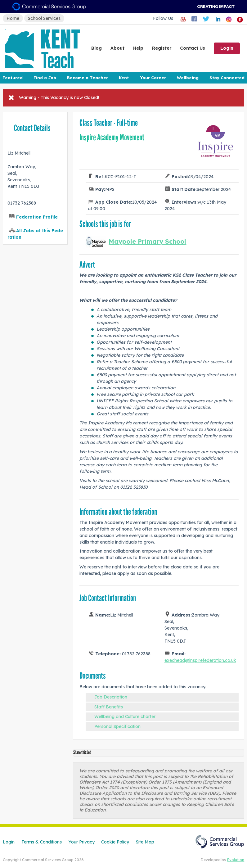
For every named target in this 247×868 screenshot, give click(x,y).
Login (227, 48)
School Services (44, 18)
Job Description (111, 697)
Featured (13, 78)
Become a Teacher (88, 78)
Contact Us (193, 48)
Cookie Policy (115, 842)
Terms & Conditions (42, 842)
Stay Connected (227, 78)
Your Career (153, 78)
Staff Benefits (109, 707)
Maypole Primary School (147, 241)
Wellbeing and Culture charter (125, 717)
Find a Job (45, 78)
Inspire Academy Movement (112, 137)
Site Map (145, 842)
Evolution (236, 860)
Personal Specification (117, 726)
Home (13, 18)
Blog (97, 48)
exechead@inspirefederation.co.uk (200, 660)
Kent (124, 78)
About (117, 48)
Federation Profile (37, 217)
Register (162, 48)
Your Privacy (82, 842)
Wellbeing (188, 78)
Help (138, 48)
